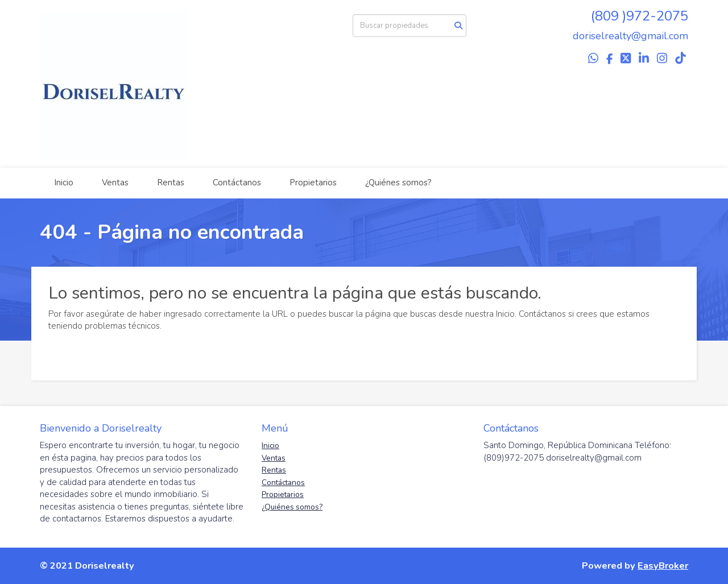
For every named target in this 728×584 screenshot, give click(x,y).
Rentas (171, 183)
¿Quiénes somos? (398, 183)
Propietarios (313, 183)
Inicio (64, 183)
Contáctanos (237, 183)
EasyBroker (663, 566)
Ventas (115, 183)
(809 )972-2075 (640, 16)
